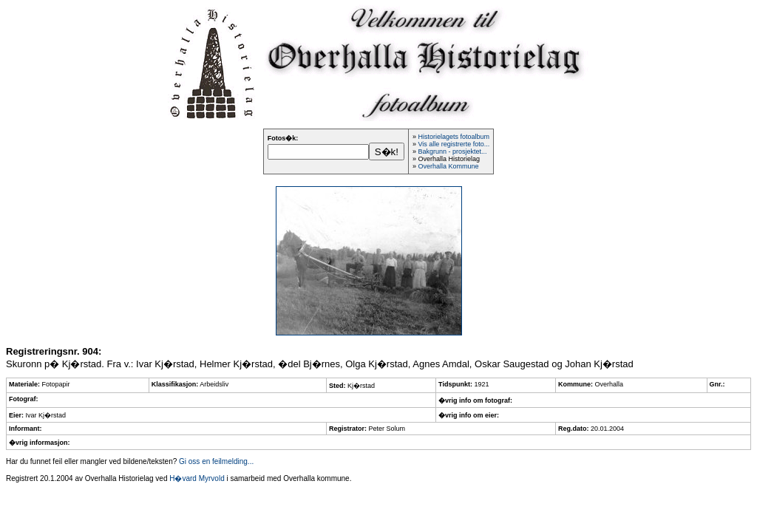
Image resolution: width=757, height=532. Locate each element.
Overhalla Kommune (448, 166)
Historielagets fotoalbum (454, 137)
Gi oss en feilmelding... (216, 461)
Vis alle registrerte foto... (454, 144)
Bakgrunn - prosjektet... (452, 151)
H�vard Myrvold (197, 478)
